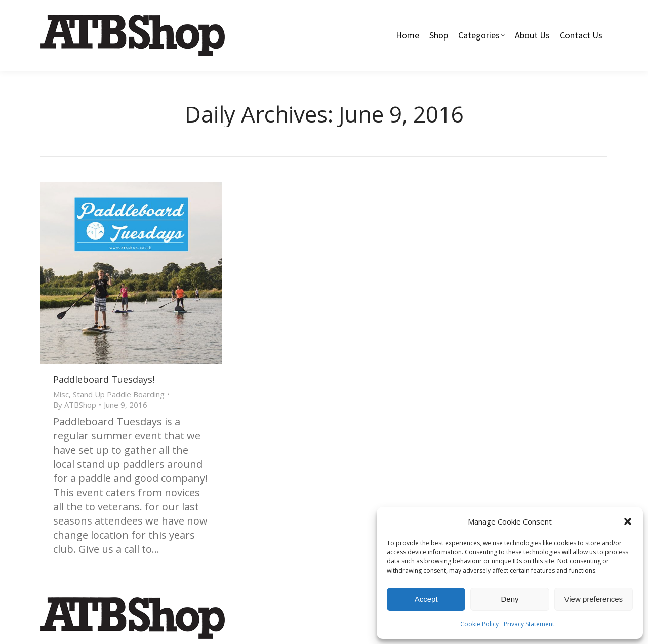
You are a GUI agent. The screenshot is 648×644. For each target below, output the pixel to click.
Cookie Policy (479, 624)
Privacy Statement (529, 624)
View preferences (594, 599)
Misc (61, 394)
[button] (628, 521)
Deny (510, 599)
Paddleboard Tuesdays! (104, 379)
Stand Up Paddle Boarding (119, 394)
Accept (426, 599)
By (75, 405)
